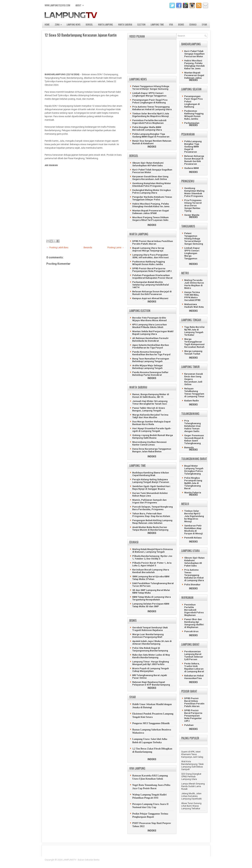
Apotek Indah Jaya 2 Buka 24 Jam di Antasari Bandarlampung (152, 642)
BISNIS (181, 24)
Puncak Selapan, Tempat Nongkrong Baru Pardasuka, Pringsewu (153, 508)
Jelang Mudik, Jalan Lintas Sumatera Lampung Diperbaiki (192, 796)
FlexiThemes (169, 860)
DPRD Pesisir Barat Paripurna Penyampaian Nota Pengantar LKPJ (152, 270)
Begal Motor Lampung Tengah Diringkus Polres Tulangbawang (194, 470)
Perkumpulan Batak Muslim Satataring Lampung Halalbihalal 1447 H (151, 285)
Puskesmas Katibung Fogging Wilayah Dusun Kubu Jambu (149, 263)
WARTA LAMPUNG (105, 24)
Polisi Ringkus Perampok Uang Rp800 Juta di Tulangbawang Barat (193, 483)
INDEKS (152, 147)
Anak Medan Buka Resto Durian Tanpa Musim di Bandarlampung (150, 528)
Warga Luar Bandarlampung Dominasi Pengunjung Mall (148, 636)
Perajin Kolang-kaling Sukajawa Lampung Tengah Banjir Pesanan (151, 481)
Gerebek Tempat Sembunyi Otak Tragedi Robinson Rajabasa (150, 629)
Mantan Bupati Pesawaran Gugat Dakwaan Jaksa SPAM (150, 212)
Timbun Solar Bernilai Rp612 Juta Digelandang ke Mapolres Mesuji (151, 115)
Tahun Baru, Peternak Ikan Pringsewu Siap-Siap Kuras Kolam (151, 515)
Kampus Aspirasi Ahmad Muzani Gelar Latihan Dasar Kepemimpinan (152, 300)
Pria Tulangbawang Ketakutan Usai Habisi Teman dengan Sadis (192, 426)
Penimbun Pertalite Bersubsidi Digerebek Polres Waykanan (149, 122)
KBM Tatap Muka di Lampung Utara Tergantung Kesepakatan (152, 598)
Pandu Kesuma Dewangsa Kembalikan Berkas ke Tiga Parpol (151, 353)
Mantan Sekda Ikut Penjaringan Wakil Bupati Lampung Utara (153, 333)
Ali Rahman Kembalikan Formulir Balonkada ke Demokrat (150, 340)
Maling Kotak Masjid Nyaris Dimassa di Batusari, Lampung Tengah (153, 551)
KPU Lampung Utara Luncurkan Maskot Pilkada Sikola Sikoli (150, 326)
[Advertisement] (84, 204)
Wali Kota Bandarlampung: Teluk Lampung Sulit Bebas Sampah (192, 765)
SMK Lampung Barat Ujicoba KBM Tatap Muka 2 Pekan (151, 578)
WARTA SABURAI (125, 24)
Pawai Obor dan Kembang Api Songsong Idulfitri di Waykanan (194, 623)
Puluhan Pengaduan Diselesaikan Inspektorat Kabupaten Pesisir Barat (152, 277)
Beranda (88, 247)
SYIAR (204, 24)
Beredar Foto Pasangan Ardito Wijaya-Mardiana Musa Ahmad (149, 319)
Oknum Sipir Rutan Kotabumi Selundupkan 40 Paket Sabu (148, 164)
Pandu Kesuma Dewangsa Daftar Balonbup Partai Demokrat (150, 374)
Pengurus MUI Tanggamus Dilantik (151, 723)
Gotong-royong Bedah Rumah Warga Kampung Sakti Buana (153, 437)
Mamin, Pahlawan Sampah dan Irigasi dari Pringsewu (149, 501)
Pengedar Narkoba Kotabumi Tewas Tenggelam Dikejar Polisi (152, 198)
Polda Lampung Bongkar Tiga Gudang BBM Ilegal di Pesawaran (151, 135)
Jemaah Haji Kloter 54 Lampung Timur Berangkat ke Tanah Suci (150, 402)
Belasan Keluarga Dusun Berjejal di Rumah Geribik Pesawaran (152, 293)
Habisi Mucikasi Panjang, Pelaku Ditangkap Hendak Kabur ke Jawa (151, 205)
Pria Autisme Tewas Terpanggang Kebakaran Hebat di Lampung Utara (152, 108)
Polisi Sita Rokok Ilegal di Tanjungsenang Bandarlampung (150, 649)
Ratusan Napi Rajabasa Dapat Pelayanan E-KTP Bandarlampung (151, 683)
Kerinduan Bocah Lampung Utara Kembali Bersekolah (151, 571)
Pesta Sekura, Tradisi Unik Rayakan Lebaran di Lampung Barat (194, 667)
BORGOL (89, 24)
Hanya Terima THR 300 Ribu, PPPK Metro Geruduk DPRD (192, 296)
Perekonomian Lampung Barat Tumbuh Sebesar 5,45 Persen (194, 655)
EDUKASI (193, 24)
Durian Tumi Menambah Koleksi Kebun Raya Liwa (150, 494)
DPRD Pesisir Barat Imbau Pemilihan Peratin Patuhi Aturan (153, 242)
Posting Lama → (116, 247)
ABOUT (81, 4)
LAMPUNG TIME (157, 24)
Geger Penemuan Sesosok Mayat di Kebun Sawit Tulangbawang (194, 439)
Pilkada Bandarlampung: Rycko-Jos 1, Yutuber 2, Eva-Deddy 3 (152, 557)
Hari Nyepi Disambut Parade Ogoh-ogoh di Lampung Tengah (152, 430)
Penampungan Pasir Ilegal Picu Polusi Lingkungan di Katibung (150, 101)
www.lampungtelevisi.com (57, 5)
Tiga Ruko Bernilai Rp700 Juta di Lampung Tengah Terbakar (194, 331)
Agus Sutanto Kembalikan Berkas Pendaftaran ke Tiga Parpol (151, 346)
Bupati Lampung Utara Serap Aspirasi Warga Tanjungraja (148, 249)
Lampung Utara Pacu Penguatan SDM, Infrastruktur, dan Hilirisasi (150, 256)
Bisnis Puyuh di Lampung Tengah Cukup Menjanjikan (151, 670)
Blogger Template (186, 860)
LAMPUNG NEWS (74, 24)
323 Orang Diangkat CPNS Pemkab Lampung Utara (191, 776)
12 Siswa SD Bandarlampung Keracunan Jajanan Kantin (81, 35)
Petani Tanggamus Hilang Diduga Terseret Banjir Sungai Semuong (151, 88)
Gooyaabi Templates (197, 862)
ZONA (59, 24)
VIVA (171, 24)
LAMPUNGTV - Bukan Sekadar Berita (81, 860)
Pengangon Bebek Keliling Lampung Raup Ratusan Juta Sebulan (152, 522)
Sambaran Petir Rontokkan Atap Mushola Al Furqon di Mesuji (194, 530)
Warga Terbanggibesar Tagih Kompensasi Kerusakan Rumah (194, 343)
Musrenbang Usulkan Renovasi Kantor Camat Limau (149, 443)
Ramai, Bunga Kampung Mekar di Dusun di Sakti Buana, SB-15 (151, 396)
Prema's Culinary (162, 862)
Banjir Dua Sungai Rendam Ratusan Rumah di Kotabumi (152, 142)
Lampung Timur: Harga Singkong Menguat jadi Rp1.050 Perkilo (151, 663)
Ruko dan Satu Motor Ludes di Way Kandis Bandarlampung (151, 656)
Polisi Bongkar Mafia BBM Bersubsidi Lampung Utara (147, 128)
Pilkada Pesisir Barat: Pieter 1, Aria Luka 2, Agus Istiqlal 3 (152, 564)
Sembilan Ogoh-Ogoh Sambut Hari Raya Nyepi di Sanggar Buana (151, 488)
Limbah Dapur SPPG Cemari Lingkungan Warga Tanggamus (149, 94)
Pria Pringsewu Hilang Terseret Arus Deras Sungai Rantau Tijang (193, 206)
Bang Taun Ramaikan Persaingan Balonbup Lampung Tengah (151, 360)
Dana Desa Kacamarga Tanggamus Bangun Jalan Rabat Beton (152, 450)
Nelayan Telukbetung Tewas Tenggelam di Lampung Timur (194, 392)
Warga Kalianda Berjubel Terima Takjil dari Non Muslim (150, 416)
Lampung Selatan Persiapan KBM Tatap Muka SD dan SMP (151, 605)
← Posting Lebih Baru (57, 247)
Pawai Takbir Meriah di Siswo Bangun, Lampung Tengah (149, 409)
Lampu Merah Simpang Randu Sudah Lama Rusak (193, 786)
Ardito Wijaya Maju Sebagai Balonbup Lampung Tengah (148, 367)
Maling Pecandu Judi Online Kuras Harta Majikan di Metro (194, 284)
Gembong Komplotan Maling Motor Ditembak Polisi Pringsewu (152, 185)
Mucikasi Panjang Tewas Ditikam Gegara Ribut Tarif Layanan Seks (150, 219)
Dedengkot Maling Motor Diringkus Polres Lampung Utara (152, 191)
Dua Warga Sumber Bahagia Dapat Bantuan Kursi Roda (151, 423)
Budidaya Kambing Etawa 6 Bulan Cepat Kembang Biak (151, 474)
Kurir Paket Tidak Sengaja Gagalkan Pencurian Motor (194, 54)
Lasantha (203, 860)
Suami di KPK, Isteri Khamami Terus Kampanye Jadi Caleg (192, 754)
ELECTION (141, 24)
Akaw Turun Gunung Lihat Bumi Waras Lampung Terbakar (191, 806)
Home (47, 24)
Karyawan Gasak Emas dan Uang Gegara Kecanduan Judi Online (150, 178)
